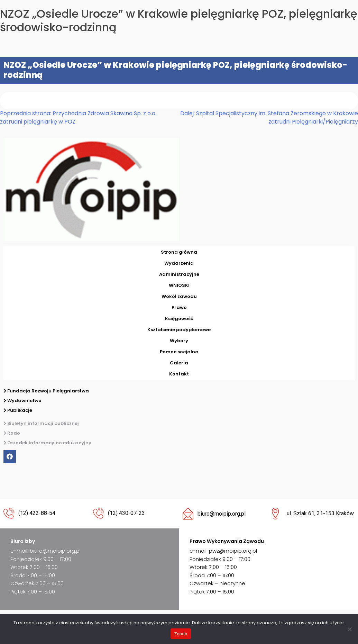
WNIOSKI (179, 285)
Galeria (179, 363)
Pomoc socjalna (179, 352)
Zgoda (181, 634)
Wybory (179, 341)
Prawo (179, 307)
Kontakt (179, 374)
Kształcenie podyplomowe (179, 330)
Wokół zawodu (179, 296)
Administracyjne (179, 274)
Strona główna (179, 252)
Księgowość (179, 319)
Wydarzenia (179, 263)
